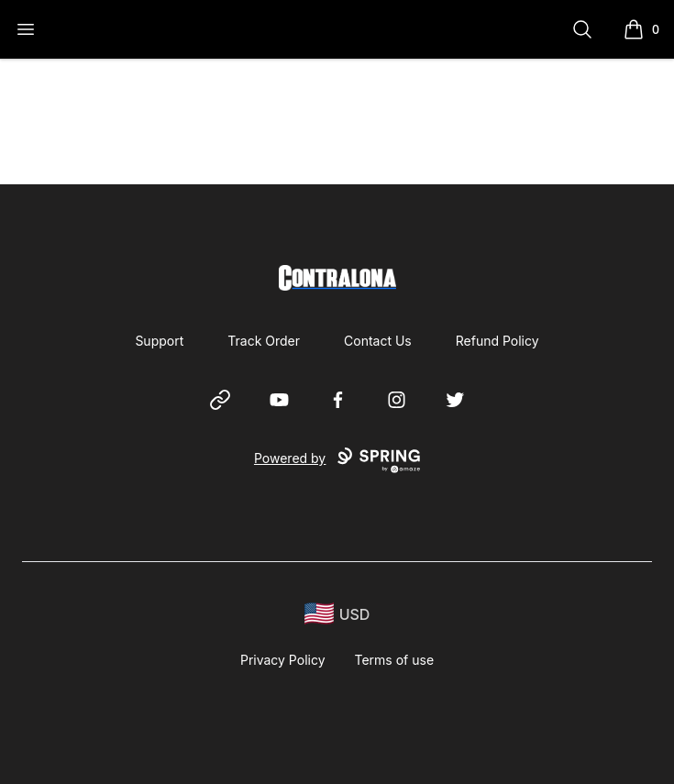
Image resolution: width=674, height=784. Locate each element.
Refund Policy (497, 341)
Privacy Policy (283, 660)
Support (159, 341)
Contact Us (378, 341)
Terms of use (395, 660)
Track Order (264, 341)
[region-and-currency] (337, 614)
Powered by (337, 460)
